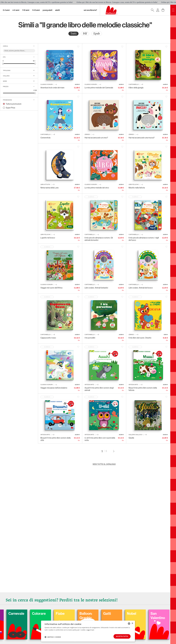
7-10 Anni (26, 10)
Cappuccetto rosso (48, 338)
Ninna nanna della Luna (49, 188)
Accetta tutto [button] (122, 636)
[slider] (3, 64)
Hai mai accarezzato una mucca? (142, 138)
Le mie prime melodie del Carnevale (99, 88)
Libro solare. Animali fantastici (96, 288)
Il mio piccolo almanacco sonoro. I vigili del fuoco (144, 239)
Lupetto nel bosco (48, 238)
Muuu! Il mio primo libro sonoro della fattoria (143, 389)
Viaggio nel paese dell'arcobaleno (54, 388)
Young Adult (47, 10)
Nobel (141, 614)
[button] (53, 637)
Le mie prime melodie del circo (97, 188)
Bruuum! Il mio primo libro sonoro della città (56, 439)
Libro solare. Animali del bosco (141, 288)
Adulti (57, 10)
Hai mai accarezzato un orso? (96, 138)
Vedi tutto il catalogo (104, 464)
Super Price (10, 108)
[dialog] (88, 631)
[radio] (73, 34)
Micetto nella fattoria (137, 188)
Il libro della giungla (136, 88)
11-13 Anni (36, 10)
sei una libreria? (90, 10)
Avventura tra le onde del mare (52, 88)
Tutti (73, 34)
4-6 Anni (16, 10)
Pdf (85, 34)
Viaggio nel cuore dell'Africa (51, 288)
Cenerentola (45, 138)
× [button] (132, 623)
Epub (97, 34)
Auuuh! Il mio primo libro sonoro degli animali (99, 389)
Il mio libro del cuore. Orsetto (140, 338)
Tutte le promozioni (14, 104)
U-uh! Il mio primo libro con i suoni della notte (100, 439)
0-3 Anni (6, 10)
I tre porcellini (90, 338)
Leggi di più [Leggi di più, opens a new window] (90, 630)
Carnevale (25, 614)
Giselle (131, 438)
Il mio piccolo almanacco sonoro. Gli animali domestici (99, 239)
